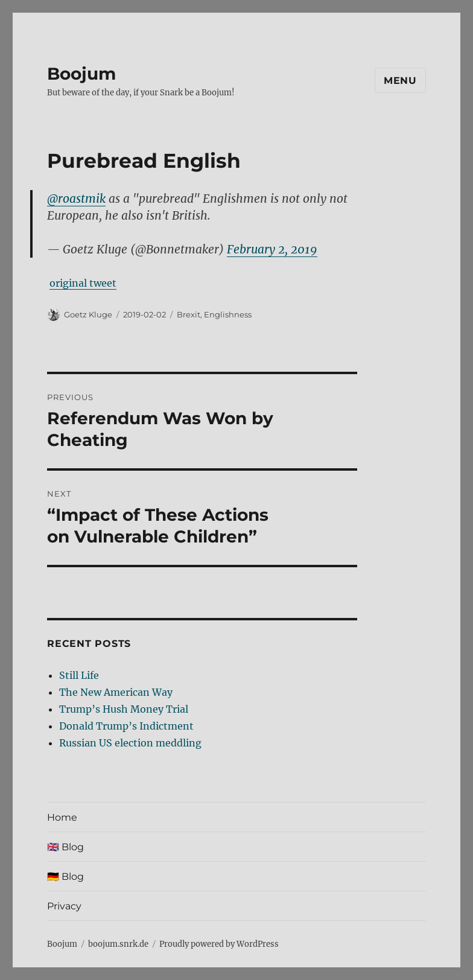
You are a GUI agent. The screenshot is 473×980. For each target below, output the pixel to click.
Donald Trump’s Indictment (126, 726)
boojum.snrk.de (118, 944)
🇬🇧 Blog (65, 847)
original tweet (83, 283)
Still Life (79, 675)
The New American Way (116, 692)
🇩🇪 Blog (65, 877)
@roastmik (76, 199)
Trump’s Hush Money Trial (124, 709)
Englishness (228, 314)
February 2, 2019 (272, 249)
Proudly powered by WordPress (219, 944)
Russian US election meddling (130, 743)
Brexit (189, 314)
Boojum (81, 74)
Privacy (64, 906)
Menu (400, 81)
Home (62, 817)
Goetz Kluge (88, 314)
